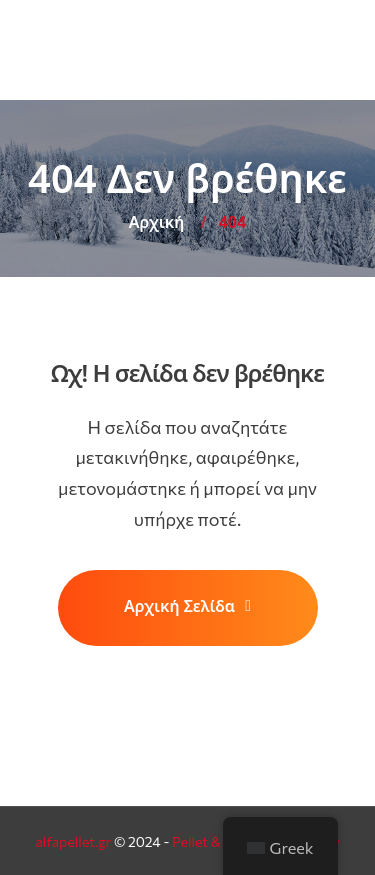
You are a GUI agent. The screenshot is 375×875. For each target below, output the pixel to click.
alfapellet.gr (74, 841)
